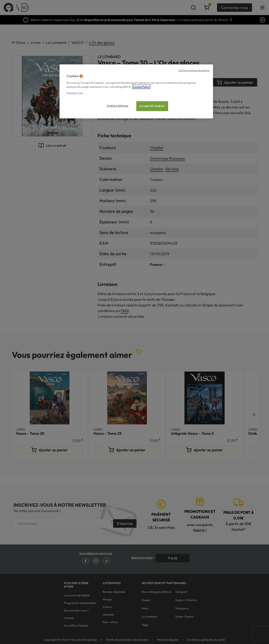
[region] (136, 91)
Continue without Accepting (194, 70)
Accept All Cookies (152, 106)
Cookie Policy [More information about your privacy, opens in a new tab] (141, 87)
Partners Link (75, 93)
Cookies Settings (118, 106)
